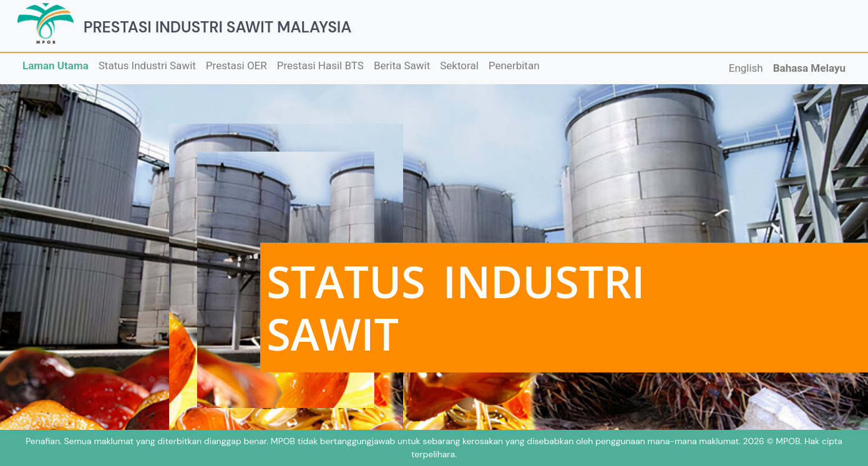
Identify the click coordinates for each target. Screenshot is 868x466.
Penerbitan (514, 66)
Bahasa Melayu (809, 68)
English (746, 68)
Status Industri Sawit (147, 66)
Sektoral (459, 66)
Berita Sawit (402, 66)
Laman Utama (56, 66)
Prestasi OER (237, 66)
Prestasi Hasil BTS (320, 66)
